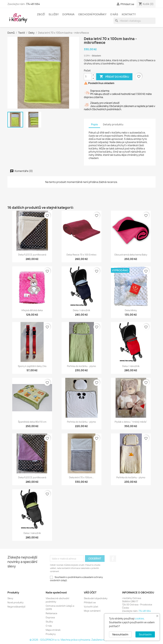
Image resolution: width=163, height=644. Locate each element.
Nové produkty (16, 602)
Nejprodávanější (16, 607)
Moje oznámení (92, 611)
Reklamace (51, 613)
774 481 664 (33, 4)
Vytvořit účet (91, 607)
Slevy (10, 598)
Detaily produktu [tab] (113, 124)
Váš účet (90, 592)
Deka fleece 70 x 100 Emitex (81, 255)
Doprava (68, 14)
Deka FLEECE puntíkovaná (32, 255)
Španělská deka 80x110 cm (32, 422)
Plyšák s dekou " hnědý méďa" (131, 422)
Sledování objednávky (96, 598)
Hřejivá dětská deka (32, 310)
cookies (139, 619)
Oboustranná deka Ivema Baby (131, 255)
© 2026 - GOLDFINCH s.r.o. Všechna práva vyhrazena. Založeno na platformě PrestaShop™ (81, 640)
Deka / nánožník (81, 310)
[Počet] (88, 77)
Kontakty (129, 14)
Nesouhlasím (120, 634)
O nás (114, 14)
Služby (54, 14)
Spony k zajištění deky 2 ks (32, 366)
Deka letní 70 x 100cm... (81, 477)
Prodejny (51, 634)
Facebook (113, 559)
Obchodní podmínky (92, 14)
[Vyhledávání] (135, 21)
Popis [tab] (94, 124)
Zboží (41, 14)
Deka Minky (131, 310)
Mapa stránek (53, 630)
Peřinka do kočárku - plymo (81, 366)
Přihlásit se (90, 602)
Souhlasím (145, 634)
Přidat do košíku (114, 77)
